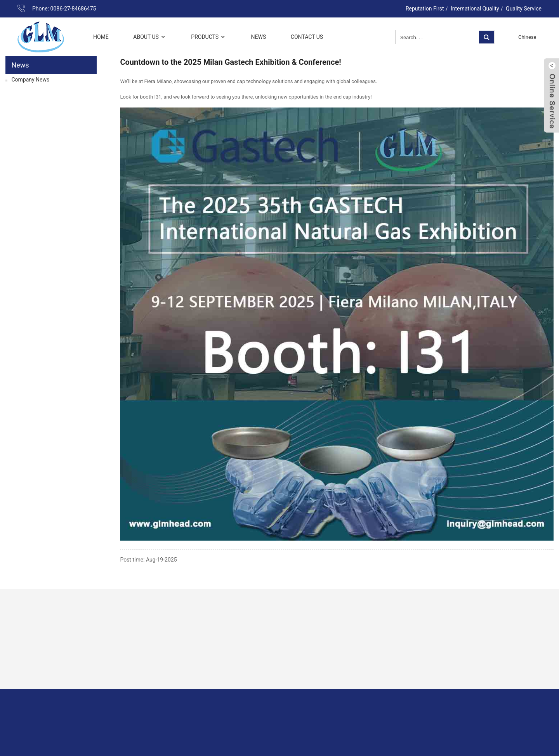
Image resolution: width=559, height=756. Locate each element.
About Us (150, 37)
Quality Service (524, 9)
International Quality (475, 9)
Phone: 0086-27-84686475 (64, 9)
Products (209, 37)
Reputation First (425, 9)
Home (101, 37)
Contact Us (307, 37)
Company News (30, 80)
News (259, 37)
